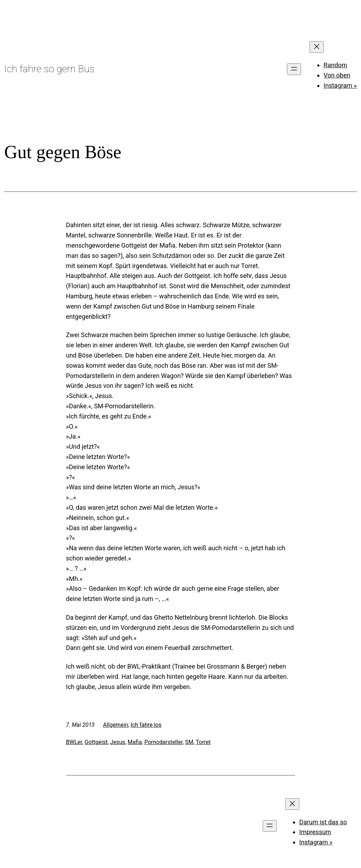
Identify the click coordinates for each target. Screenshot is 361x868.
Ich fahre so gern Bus (49, 69)
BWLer (74, 742)
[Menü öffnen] (294, 69)
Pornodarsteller (163, 742)
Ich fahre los (146, 725)
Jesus (118, 742)
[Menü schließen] (317, 47)
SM (189, 742)
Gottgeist (96, 742)
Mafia (135, 742)
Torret (203, 742)
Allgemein (115, 725)
